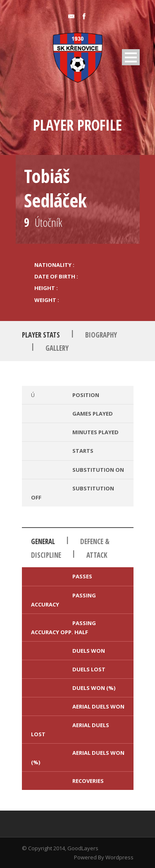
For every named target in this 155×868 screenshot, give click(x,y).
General (43, 541)
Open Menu (131, 57)
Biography (101, 335)
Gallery (57, 348)
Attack (97, 555)
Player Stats (41, 335)
